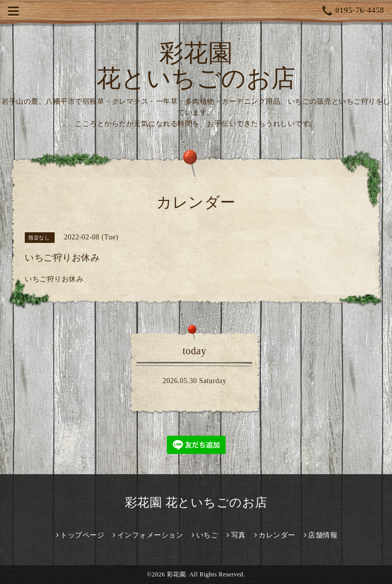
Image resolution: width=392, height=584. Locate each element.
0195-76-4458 (353, 11)
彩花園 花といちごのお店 (196, 66)
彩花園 (177, 574)
